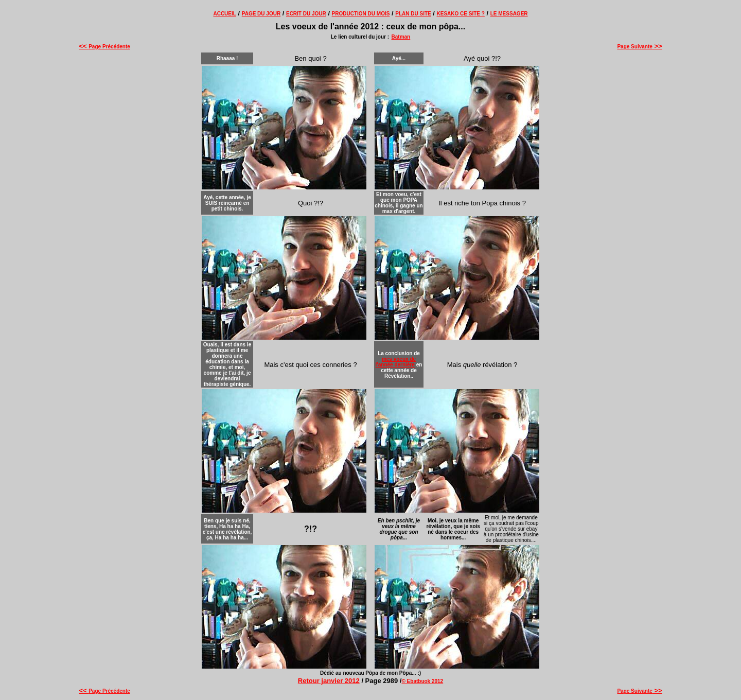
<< (84, 46)
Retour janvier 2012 (329, 681)
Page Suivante (639, 47)
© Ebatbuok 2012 (422, 681)
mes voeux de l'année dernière (396, 362)
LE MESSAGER (509, 14)
